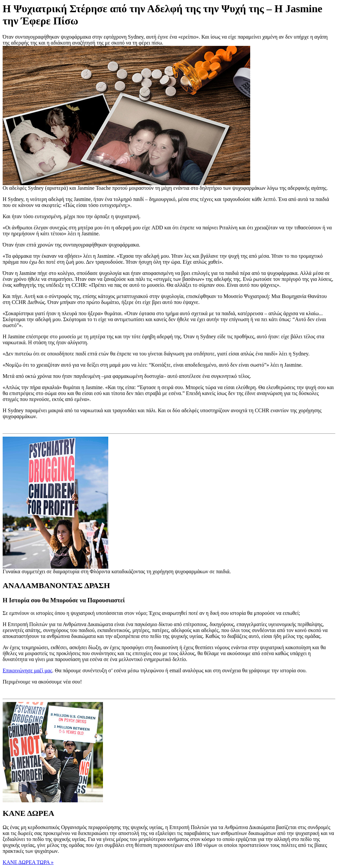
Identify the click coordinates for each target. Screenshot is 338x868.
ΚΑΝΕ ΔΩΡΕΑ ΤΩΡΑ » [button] (28, 862)
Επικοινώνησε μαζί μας (27, 670)
